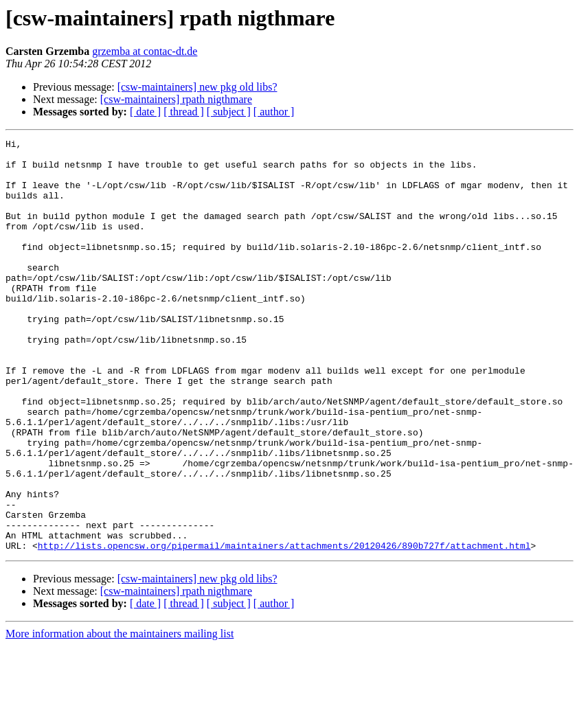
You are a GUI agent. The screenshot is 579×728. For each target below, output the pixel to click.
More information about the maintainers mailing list (120, 716)
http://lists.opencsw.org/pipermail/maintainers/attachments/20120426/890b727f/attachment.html (284, 628)
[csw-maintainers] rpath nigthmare (176, 99)
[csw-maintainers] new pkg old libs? (197, 87)
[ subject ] (229, 112)
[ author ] (274, 112)
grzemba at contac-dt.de (145, 51)
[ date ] (145, 112)
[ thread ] (184, 112)
